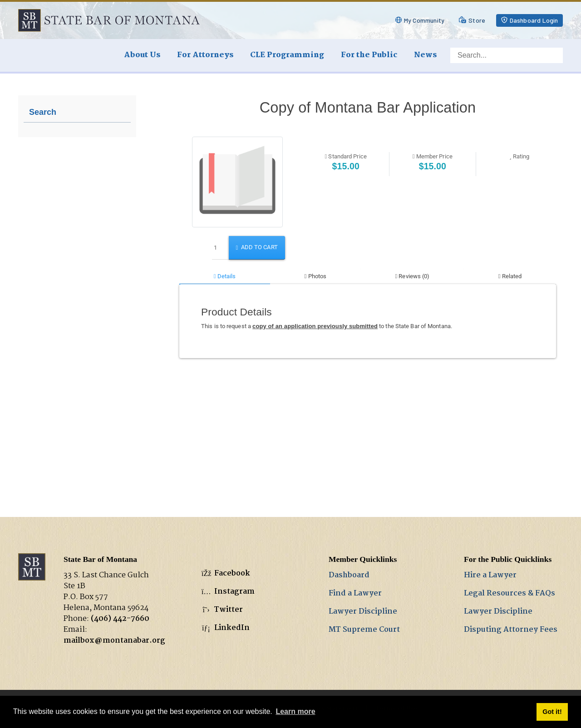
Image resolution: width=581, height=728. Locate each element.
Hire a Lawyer (490, 575)
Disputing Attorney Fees (511, 630)
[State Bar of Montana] (109, 20)
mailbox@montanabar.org (114, 641)
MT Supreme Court (364, 630)
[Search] (507, 55)
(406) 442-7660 (120, 619)
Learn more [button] (295, 711)
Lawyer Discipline (363, 612)
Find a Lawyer (355, 593)
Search (43, 112)
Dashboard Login (534, 20)
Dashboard (349, 575)
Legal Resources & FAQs (510, 593)
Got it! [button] (552, 712)
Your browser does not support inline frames (368, 268)
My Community (424, 20)
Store (477, 20)
